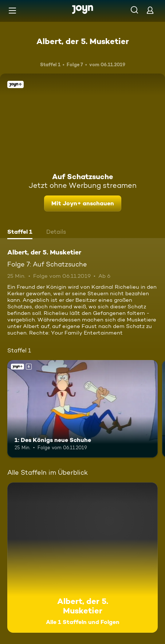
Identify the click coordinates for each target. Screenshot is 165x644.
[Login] (150, 10)
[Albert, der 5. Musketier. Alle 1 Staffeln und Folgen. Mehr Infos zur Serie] (82, 558)
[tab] (20, 233)
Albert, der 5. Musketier (83, 41)
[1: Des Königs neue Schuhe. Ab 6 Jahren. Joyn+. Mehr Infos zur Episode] (82, 409)
